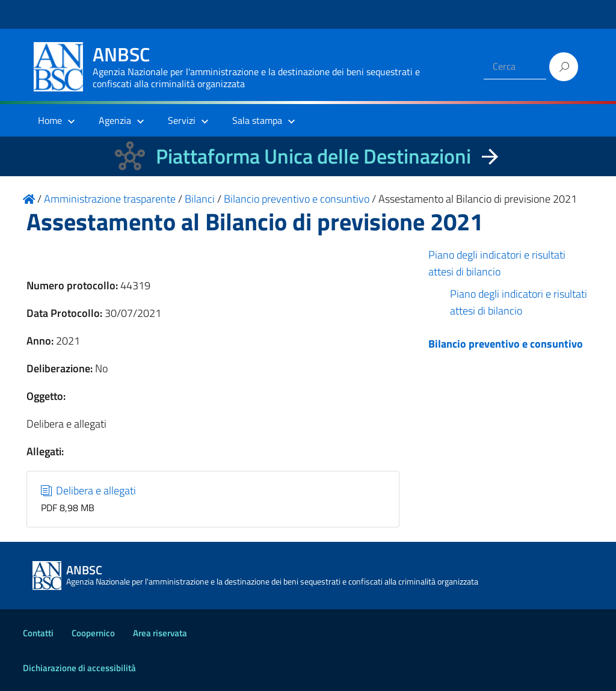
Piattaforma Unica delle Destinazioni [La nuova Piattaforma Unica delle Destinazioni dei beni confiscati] (313, 156)
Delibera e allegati (89, 490)
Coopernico (93, 633)
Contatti (38, 633)
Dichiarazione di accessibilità (79, 668)
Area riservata (160, 633)
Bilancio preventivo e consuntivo (506, 344)
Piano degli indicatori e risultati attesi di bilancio (497, 263)
